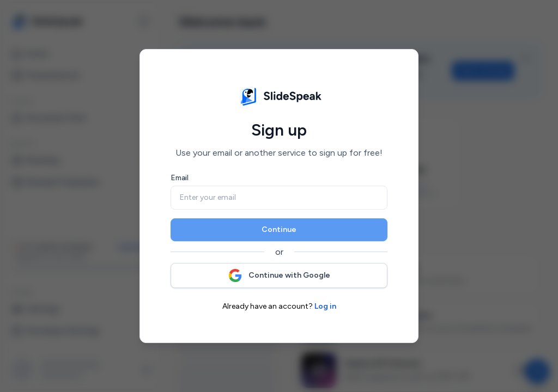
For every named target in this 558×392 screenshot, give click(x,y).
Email (180, 178)
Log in (325, 306)
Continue (279, 229)
